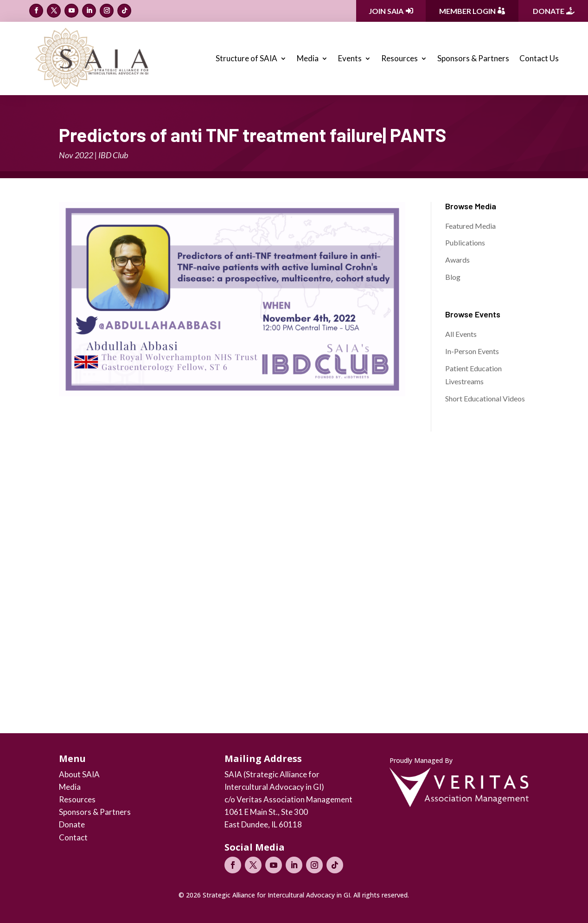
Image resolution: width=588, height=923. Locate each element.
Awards (457, 260)
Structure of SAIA (246, 58)
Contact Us (539, 58)
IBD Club (113, 155)
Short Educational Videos (485, 398)
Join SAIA (386, 11)
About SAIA (79, 774)
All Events (461, 334)
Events (350, 58)
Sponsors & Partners (473, 58)
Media (308, 58)
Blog (453, 277)
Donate (549, 11)
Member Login (467, 11)
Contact (73, 837)
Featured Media (470, 226)
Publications (465, 242)
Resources (399, 58)
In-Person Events (472, 351)
